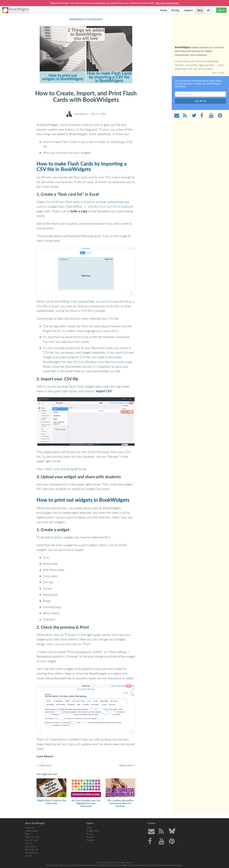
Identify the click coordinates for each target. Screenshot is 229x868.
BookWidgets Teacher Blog (86, 19)
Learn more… (219, 73)
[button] (209, 10)
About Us (30, 828)
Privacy (29, 843)
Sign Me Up (200, 101)
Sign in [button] (221, 10)
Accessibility (31, 846)
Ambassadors (31, 831)
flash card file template (114, 206)
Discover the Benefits (167, 3)
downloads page (121, 362)
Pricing (175, 10)
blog (70, 744)
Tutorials (90, 840)
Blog (200, 10)
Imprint (29, 856)
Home (163, 10)
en (33, 837)
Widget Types (93, 831)
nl (37, 837)
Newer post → (127, 765)
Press (28, 837)
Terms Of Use (32, 849)
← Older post (44, 765)
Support (188, 10)
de (36, 840)
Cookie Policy (32, 853)
